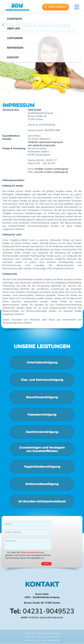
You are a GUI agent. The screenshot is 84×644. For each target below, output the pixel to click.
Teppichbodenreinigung (42, 467)
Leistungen (15, 38)
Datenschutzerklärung (32, 552)
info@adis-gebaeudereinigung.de (45, 142)
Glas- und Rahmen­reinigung (42, 380)
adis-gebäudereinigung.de (42, 145)
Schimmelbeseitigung (42, 484)
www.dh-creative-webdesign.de (51, 172)
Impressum (41, 637)
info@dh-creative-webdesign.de (51, 169)
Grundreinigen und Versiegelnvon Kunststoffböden (42, 449)
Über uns (13, 29)
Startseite (15, 19)
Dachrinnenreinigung (42, 432)
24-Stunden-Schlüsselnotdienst (42, 501)
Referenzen (15, 48)
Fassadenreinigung (42, 415)
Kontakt (13, 57)
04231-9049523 (49, 611)
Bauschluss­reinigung (42, 397)
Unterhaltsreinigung (42, 362)
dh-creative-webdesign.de (48, 640)
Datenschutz (53, 637)
